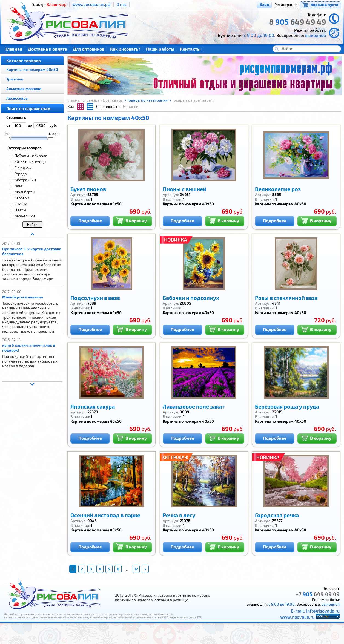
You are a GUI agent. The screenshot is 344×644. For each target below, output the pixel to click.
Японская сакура (93, 406)
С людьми (23, 168)
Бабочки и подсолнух (191, 298)
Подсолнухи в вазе (95, 298)
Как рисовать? (125, 49)
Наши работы (160, 49)
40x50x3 (22, 198)
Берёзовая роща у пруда (287, 406)
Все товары (113, 100)
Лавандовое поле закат (194, 406)
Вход (264, 4)
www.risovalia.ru (297, 617)
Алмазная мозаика (24, 89)
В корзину (131, 220)
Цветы (20, 210)
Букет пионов (88, 189)
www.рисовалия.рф (91, 4)
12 (136, 569)
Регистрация (286, 5)
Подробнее (90, 221)
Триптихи (15, 79)
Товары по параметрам (193, 100)
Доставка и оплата (48, 49)
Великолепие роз (278, 189)
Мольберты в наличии (23, 297)
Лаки (19, 186)
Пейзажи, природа (31, 156)
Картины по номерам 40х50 (32, 69)
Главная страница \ (85, 100)
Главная (14, 49)
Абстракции (25, 180)
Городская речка (277, 515)
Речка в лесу (179, 515)
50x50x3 (22, 204)
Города (21, 174)
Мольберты (25, 192)
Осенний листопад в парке (105, 515)
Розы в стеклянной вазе (286, 298)
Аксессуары (17, 98)
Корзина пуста (324, 5)
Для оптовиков (89, 49)
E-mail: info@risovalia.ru (315, 611)
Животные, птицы (30, 162)
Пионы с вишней (184, 189)
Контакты (190, 49)
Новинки (131, 106)
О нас (121, 4)
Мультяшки (25, 216)
